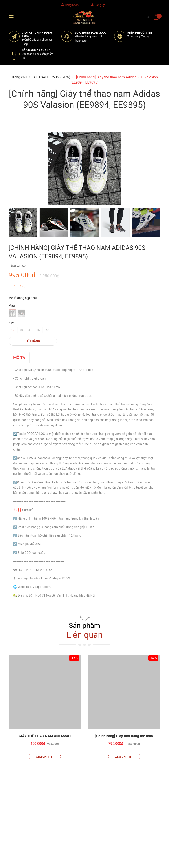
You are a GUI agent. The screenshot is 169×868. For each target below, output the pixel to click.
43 (48, 330)
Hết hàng (33, 341)
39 (13, 330)
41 (30, 330)
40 (21, 330)
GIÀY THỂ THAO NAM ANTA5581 (45, 736)
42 (39, 330)
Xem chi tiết (45, 757)
